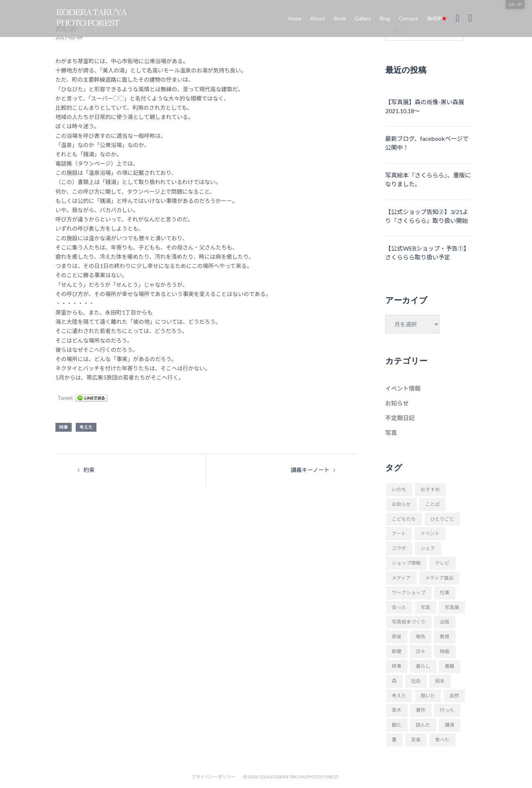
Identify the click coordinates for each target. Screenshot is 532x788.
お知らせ (397, 403)
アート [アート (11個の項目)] (399, 533)
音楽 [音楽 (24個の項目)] (416, 740)
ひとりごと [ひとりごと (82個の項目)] (442, 519)
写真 (391, 433)
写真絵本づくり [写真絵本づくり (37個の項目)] (409, 622)
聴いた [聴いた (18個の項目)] (428, 696)
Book (340, 18)
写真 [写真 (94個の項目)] (426, 607)
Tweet (65, 398)
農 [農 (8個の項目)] (394, 740)
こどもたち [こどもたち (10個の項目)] (404, 519)
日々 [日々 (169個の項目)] (421, 651)
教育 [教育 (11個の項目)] (445, 636)
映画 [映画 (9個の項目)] (445, 651)
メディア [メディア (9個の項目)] (401, 578)
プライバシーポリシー (214, 777)
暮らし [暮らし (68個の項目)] (423, 666)
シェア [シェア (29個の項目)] (428, 548)
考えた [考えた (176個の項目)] (399, 696)
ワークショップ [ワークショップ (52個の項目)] (409, 592)
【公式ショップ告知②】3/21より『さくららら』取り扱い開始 (427, 216)
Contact (409, 18)
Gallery (363, 18)
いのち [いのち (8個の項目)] (399, 489)
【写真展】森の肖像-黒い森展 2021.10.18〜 (425, 106)
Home (295, 18)
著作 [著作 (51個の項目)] (421, 710)
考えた (86, 427)
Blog (385, 18)
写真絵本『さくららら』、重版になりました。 (428, 179)
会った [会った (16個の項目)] (399, 607)
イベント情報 (403, 388)
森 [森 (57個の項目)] (394, 681)
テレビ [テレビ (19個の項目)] (442, 563)
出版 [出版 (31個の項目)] (445, 622)
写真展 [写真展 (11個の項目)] (452, 607)
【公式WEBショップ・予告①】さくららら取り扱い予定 (427, 253)
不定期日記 (400, 418)
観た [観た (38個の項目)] (397, 725)
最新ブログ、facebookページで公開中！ (427, 143)
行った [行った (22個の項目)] (447, 710)
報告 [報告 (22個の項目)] (421, 636)
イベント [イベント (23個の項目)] (430, 533)
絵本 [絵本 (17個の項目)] (440, 681)
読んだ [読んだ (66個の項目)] (423, 725)
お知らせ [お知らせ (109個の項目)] (402, 504)
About (318, 18)
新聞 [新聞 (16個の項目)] (397, 651)
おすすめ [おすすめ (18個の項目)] (430, 489)
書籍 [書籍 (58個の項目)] (450, 666)
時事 (64, 427)
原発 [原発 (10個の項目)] (397, 636)
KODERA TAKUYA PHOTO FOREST (304, 777)
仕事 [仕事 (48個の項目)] (445, 592)
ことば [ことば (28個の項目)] (432, 504)
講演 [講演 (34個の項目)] (450, 725)
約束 (89, 470)
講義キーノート (310, 470)
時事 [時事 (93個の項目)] (397, 666)
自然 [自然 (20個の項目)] (454, 696)
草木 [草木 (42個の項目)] (397, 710)
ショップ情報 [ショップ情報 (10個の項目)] (406, 563)
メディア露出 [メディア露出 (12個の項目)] (439, 578)
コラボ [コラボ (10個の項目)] (399, 548)
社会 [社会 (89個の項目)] (416, 681)
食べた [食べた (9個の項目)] (442, 740)
